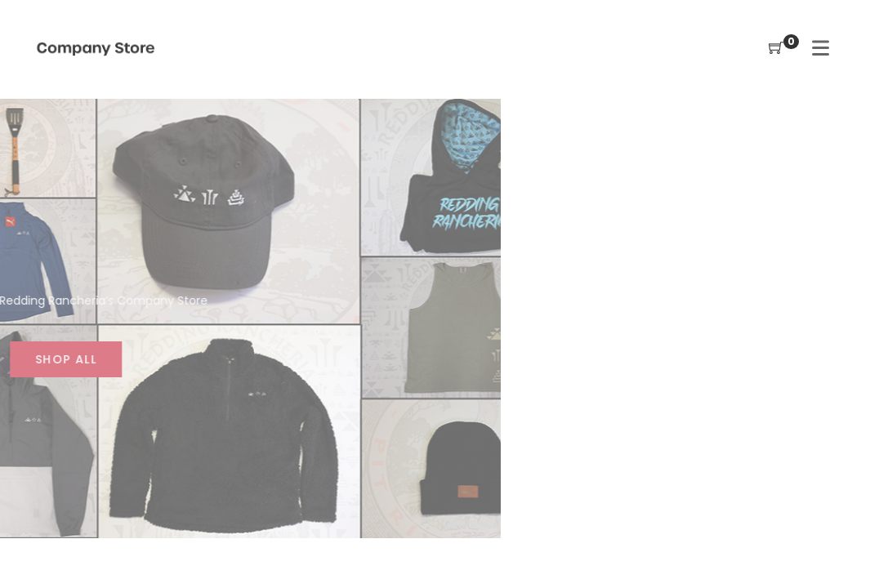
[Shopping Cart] (776, 49)
